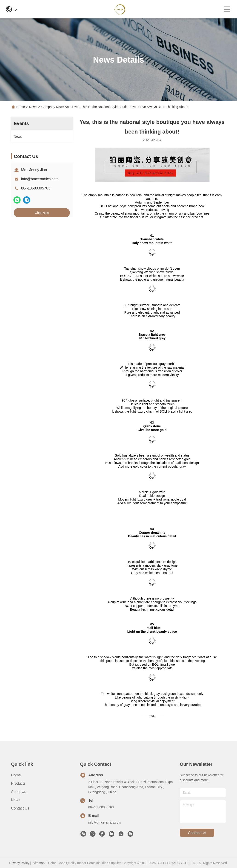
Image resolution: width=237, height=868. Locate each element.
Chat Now (42, 213)
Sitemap (39, 863)
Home (21, 107)
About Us (19, 792)
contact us (197, 833)
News (33, 107)
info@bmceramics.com (40, 179)
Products (18, 783)
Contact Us (20, 808)
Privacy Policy (19, 863)
